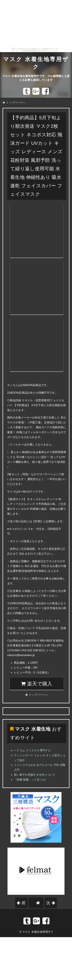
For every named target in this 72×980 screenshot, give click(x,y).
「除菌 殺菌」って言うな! (30, 780)
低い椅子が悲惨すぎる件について (35, 775)
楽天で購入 (37, 684)
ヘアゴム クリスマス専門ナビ (32, 750)
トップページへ (14, 103)
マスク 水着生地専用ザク (38, 932)
